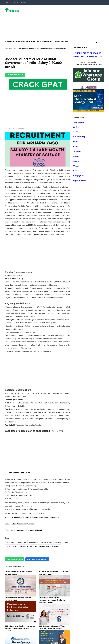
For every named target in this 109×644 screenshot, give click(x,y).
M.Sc (66, 542)
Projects (15, 2)
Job (25, 43)
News (30, 43)
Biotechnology (47, 542)
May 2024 (13, 49)
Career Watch (40, 43)
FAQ (68, 43)
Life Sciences (34, 542)
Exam (50, 43)
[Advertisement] (63, 22)
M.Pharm (58, 542)
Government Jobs (26, 547)
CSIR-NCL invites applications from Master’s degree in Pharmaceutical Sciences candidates (20, 628)
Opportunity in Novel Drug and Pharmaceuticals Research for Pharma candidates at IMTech (52, 600)
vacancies (10, 542)
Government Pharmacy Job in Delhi (47, 547)
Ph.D (8, 547)
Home (8, 43)
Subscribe (85, 43)
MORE (76, 43)
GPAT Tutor (17, 43)
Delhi (15, 547)
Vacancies (23, 2)
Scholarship (59, 43)
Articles (8, 2)
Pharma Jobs (21, 542)
